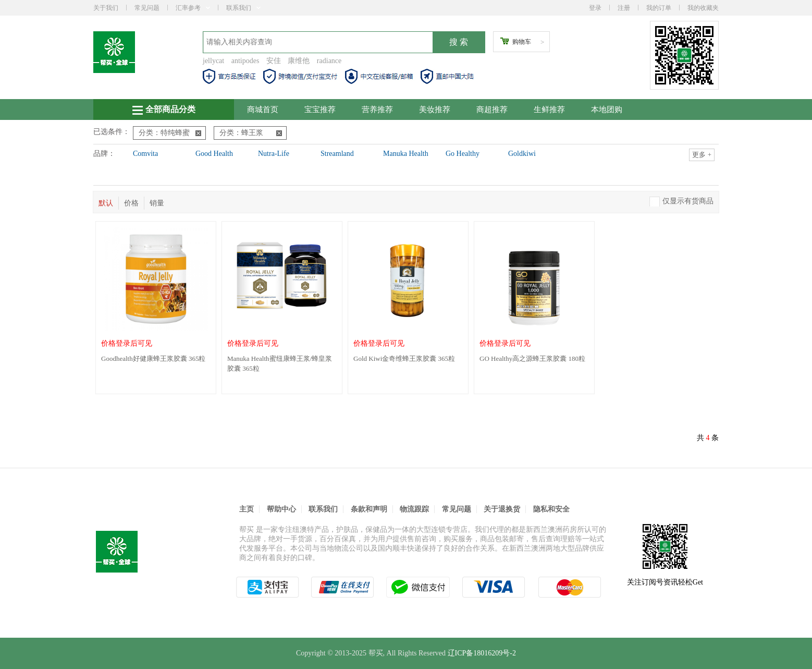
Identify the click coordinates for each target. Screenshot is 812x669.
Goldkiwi (522, 154)
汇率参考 (193, 8)
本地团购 (607, 110)
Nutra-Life (274, 154)
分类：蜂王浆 (251, 133)
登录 (595, 8)
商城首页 (263, 110)
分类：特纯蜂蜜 (170, 133)
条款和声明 (369, 509)
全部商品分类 (164, 110)
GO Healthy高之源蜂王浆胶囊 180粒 (532, 358)
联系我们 (243, 8)
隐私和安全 (551, 509)
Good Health (214, 154)
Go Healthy (463, 154)
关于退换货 (502, 509)
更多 (702, 155)
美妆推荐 (435, 110)
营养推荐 (377, 110)
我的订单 (659, 8)
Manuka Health (406, 154)
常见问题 (147, 8)
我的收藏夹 (703, 8)
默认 (106, 203)
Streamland (337, 154)
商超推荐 (492, 110)
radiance (329, 61)
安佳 (274, 61)
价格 (131, 203)
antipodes (245, 61)
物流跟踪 (414, 509)
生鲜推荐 (549, 110)
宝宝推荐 (320, 110)
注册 (624, 8)
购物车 (522, 42)
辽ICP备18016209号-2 (482, 653)
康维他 (299, 61)
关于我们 (106, 8)
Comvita (145, 154)
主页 (247, 509)
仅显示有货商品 (688, 201)
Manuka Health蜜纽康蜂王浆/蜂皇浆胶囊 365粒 (280, 363)
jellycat (213, 61)
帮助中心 (281, 509)
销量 (157, 203)
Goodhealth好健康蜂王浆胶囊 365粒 (153, 358)
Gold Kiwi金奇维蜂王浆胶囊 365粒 (404, 358)
